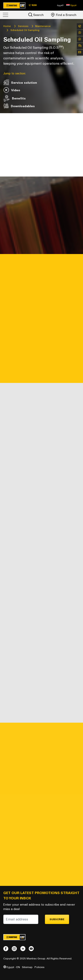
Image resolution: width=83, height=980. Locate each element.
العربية (60, 5)
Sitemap (27, 967)
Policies (40, 967)
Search (36, 15)
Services (23, 26)
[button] (71, 5)
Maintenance (43, 26)
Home (7, 26)
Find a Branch (64, 15)
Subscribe (57, 919)
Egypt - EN (12, 967)
